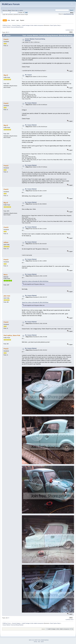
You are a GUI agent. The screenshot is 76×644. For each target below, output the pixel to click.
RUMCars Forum (11, 4)
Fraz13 (6, 39)
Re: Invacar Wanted (31, 103)
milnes (6, 242)
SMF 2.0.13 (32, 640)
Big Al (6, 75)
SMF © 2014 (38, 640)
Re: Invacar (28, 75)
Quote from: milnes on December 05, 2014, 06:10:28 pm (35, 281)
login (16, 10)
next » (72, 30)
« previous (68, 30)
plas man (7, 296)
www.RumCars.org (69, 14)
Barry (59, 25)
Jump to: (43, 629)
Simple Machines (45, 640)
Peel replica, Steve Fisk (12, 335)
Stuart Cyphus (54, 25)
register (21, 10)
